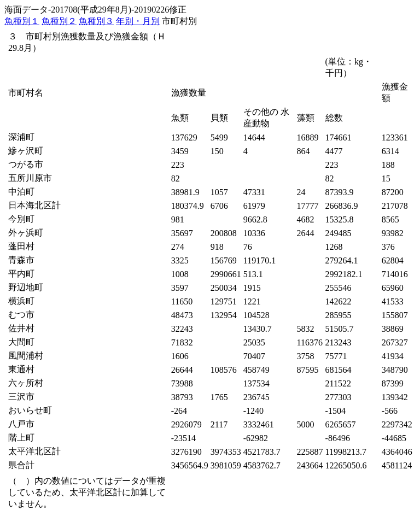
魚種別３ (96, 21)
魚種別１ (22, 21)
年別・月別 (138, 21)
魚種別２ (59, 21)
